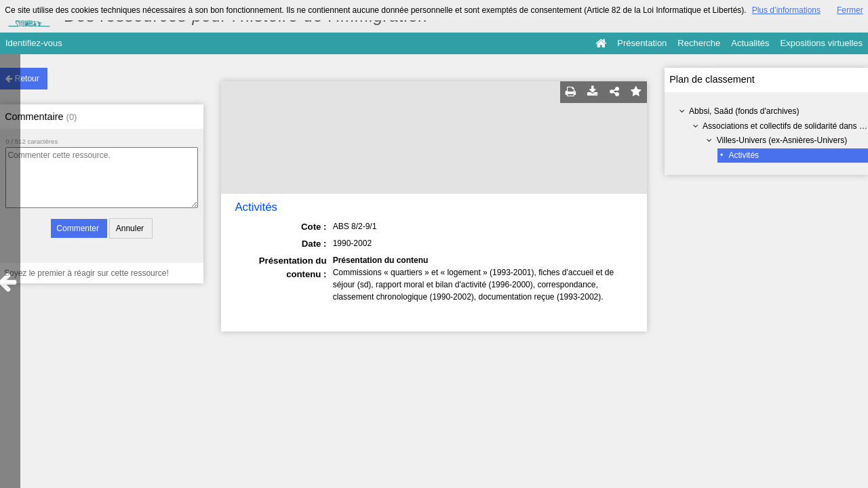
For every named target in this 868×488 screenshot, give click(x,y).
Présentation (642, 43)
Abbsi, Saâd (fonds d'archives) (744, 111)
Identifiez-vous (34, 43)
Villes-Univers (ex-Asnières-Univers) (782, 140)
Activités (744, 155)
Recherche (699, 43)
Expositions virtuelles (822, 43)
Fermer (850, 10)
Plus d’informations (786, 10)
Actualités (750, 43)
